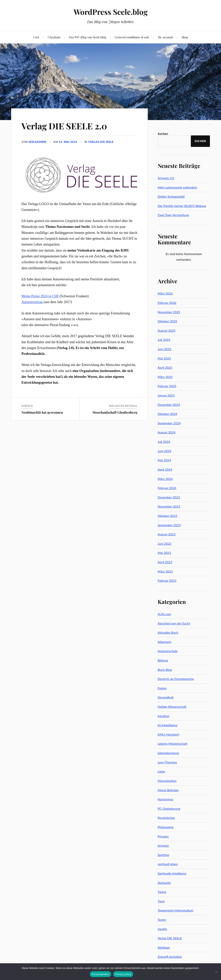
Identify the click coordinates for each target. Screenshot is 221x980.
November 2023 (169, 506)
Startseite (164, 883)
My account (165, 37)
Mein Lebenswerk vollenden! (177, 187)
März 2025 (165, 377)
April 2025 (165, 367)
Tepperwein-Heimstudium (176, 910)
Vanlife (162, 929)
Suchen (163, 134)
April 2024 (165, 469)
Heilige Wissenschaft (172, 707)
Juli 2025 (164, 340)
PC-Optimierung (169, 808)
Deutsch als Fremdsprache (176, 679)
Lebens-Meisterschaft (173, 744)
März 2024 (165, 479)
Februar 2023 (167, 580)
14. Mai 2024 (68, 142)
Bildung (163, 660)
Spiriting (163, 855)
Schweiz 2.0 (166, 178)
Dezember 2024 (169, 405)
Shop (185, 37)
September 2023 (169, 525)
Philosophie (166, 827)
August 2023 (167, 534)
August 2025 (167, 330)
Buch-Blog (165, 670)
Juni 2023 (165, 544)
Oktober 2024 (168, 414)
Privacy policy (123, 974)
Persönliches (166, 818)
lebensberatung (168, 753)
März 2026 (165, 293)
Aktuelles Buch (168, 632)
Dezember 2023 (169, 497)
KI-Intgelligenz (168, 725)
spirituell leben (168, 864)
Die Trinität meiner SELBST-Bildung (182, 206)
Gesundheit (166, 697)
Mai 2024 (164, 460)
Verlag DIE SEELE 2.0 (64, 126)
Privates (163, 836)
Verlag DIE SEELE (101, 142)
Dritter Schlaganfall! (171, 196)
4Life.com (164, 614)
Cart (36, 37)
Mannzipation (167, 781)
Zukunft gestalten (170, 957)
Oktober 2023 (168, 516)
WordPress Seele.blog (111, 12)
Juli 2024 (164, 442)
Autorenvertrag (32, 302)
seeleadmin (37, 142)
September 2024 (169, 423)
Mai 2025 (164, 358)
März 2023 (165, 571)
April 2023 (165, 562)
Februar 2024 (167, 488)
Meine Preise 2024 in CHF (41, 296)
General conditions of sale (132, 37)
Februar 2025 (167, 386)
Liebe (161, 771)
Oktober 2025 (168, 321)
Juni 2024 (165, 451)
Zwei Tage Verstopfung (173, 215)
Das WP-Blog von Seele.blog (88, 37)
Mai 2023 (164, 553)
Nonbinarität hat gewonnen (42, 412)
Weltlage (164, 947)
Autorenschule (168, 651)
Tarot (161, 901)
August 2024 (167, 432)
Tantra (162, 892)
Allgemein (165, 642)
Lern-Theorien (167, 762)
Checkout (54, 37)
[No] (216, 972)
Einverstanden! (100, 974)
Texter (162, 920)
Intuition (164, 716)
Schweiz (163, 845)
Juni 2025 (165, 349)
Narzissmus (166, 799)
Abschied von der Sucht (174, 623)
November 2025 (169, 312)
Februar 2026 (167, 303)
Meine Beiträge (168, 790)
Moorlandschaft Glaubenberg (115, 412)
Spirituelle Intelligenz (172, 873)
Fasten (162, 688)
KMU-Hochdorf (169, 734)
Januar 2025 (166, 395)
